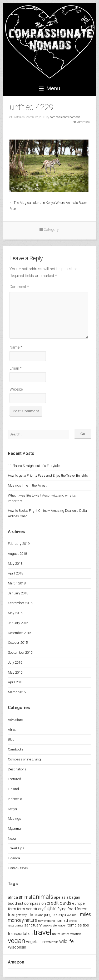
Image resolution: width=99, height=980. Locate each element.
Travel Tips (16, 848)
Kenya (12, 809)
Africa (12, 730)
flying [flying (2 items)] (62, 909)
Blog (11, 739)
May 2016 (15, 613)
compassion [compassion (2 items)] (35, 903)
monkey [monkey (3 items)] (16, 920)
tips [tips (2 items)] (86, 925)
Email (16, 368)
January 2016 (18, 623)
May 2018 (15, 564)
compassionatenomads (65, 117)
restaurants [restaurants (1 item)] (16, 926)
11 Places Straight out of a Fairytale (34, 466)
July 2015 (15, 662)
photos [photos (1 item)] (73, 921)
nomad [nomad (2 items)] (62, 920)
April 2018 (16, 573)
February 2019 (19, 544)
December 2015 (19, 633)
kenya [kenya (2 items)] (61, 915)
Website (16, 389)
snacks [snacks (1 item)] (47, 926)
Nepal (12, 838)
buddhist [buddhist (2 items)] (16, 903)
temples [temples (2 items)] (75, 925)
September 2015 (20, 653)
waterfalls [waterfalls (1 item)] (52, 942)
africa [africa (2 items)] (13, 897)
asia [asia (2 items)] (65, 897)
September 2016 (20, 603)
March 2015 (17, 692)
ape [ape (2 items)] (57, 897)
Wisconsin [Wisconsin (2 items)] (17, 947)
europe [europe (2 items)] (78, 903)
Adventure (15, 720)
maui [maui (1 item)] (76, 915)
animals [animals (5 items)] (43, 897)
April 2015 (16, 682)
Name (16, 347)
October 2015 (18, 643)
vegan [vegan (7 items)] (17, 941)
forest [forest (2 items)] (82, 909)
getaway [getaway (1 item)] (21, 915)
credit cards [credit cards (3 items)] (59, 903)
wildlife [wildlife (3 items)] (66, 941)
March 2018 (17, 583)
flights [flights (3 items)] (50, 909)
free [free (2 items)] (12, 915)
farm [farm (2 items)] (12, 909)
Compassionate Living (24, 759)
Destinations (17, 769)
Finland (13, 789)
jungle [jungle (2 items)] (49, 915)
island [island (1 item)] (39, 915)
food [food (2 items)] (72, 909)
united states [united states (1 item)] (61, 934)
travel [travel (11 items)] (42, 932)
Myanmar (15, 829)
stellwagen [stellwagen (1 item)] (60, 926)
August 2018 (17, 554)
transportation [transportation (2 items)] (20, 934)
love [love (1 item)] (69, 915)
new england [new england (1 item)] (46, 921)
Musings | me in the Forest (27, 485)
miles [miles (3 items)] (86, 914)
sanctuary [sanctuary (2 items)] (33, 925)
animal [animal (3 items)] (25, 897)
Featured (14, 779)
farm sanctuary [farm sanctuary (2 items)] (30, 909)
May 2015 (15, 672)
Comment (83, 122)
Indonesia (15, 799)
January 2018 (18, 593)
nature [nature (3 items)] (31, 920)
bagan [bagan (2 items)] (75, 897)
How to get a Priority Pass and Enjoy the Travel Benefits (48, 475)
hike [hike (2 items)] (31, 915)
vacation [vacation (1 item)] (76, 934)
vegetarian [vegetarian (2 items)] (35, 942)
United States (18, 868)
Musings (14, 819)
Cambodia (16, 749)
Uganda (14, 858)
